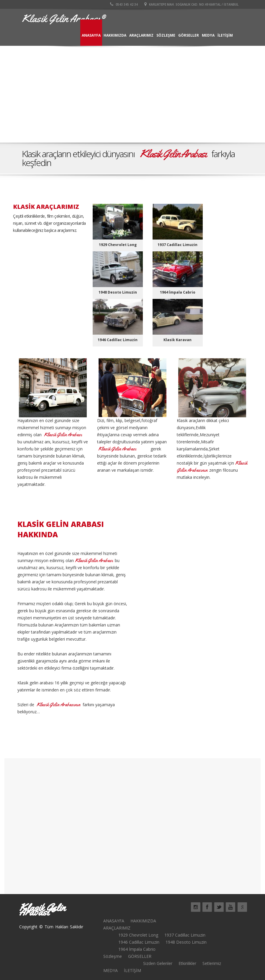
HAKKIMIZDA (115, 35)
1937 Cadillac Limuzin (185, 935)
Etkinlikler (187, 963)
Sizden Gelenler (158, 963)
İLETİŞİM (225, 35)
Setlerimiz (212, 963)
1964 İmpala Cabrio (137, 949)
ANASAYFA (91, 35)
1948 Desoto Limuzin (186, 942)
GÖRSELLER (189, 35)
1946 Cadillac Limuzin (139, 942)
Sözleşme (166, 35)
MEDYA (208, 35)
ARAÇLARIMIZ (141, 35)
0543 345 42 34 (124, 4)
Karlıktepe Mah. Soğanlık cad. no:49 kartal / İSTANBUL (192, 4)
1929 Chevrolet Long (138, 935)
